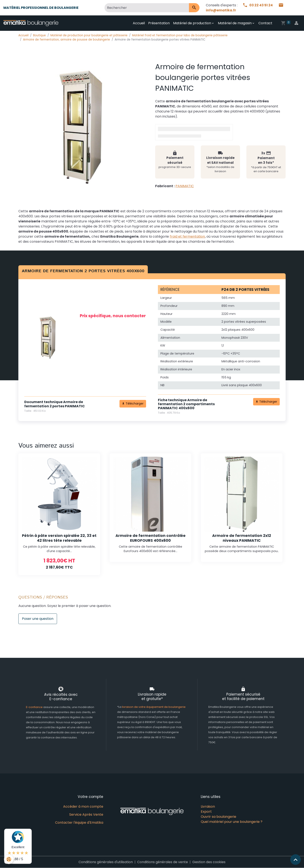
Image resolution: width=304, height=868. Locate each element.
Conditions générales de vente (163, 862)
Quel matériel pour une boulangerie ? (232, 822)
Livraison (208, 806)
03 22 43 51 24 (258, 5)
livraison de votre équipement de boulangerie (154, 707)
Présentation (159, 23)
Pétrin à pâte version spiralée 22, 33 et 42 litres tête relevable (59, 538)
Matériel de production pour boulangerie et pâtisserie (89, 35)
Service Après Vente (86, 815)
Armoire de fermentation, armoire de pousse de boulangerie (66, 40)
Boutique (39, 35)
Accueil (139, 23)
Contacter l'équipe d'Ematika (79, 823)
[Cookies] (9, 859)
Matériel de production (192, 23)
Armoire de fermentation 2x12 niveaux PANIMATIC (242, 538)
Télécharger (133, 404)
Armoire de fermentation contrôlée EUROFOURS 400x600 (151, 538)
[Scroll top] (296, 860)
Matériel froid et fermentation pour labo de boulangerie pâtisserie (180, 35)
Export (206, 812)
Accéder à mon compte (83, 806)
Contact (265, 23)
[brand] (32, 23)
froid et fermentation (187, 236)
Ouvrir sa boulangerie (218, 817)
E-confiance (35, 707)
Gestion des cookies (209, 862)
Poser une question (38, 619)
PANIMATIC (185, 186)
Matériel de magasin (235, 23)
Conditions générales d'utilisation (106, 862)
